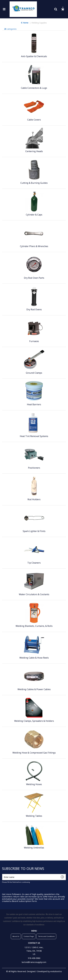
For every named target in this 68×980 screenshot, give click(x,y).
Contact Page (29, 936)
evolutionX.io (56, 971)
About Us (16, 936)
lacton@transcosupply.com (34, 962)
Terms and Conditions (46, 936)
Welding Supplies (39, 23)
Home (25, 23)
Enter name (3, 874)
